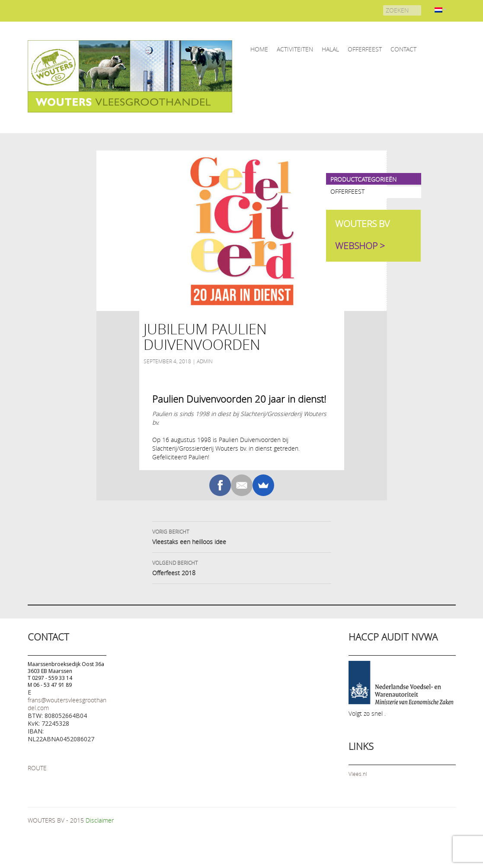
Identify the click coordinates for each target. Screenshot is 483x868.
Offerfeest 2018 (242, 567)
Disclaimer (100, 820)
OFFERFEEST (365, 49)
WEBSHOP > (360, 246)
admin (205, 361)
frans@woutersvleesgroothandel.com (67, 704)
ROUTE (37, 768)
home (259, 49)
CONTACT (403, 49)
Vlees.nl (358, 774)
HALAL (330, 49)
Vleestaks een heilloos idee (242, 536)
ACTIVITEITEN (295, 49)
